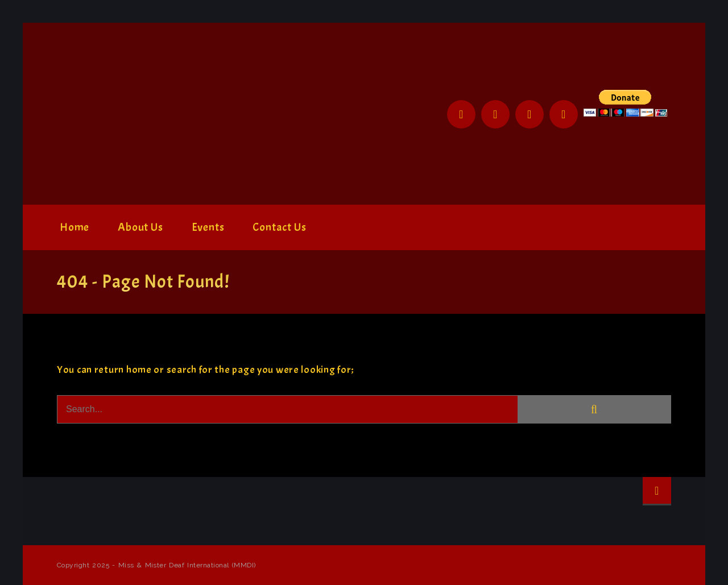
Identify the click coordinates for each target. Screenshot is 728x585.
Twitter (495, 114)
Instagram (530, 114)
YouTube (564, 114)
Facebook (461, 114)
